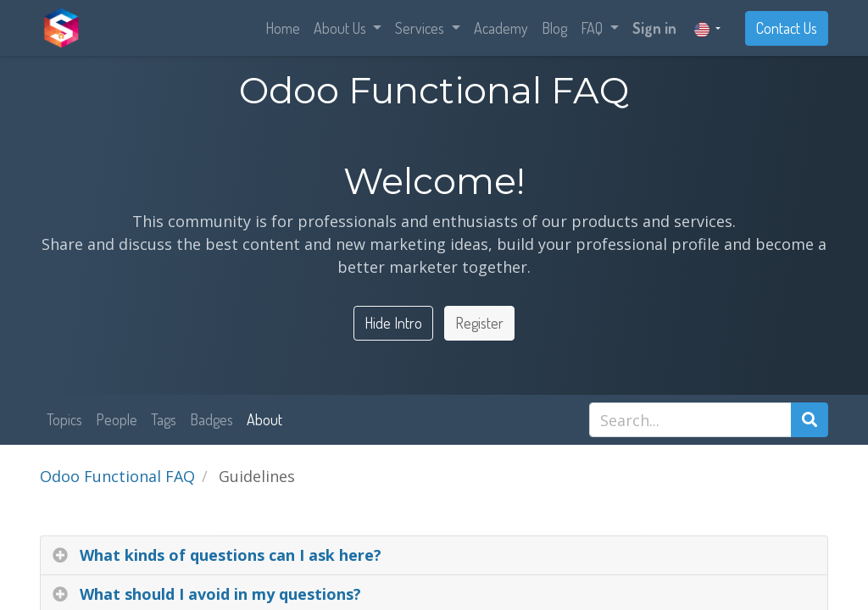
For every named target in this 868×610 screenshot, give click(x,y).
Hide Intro (393, 323)
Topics (64, 419)
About (264, 419)
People (117, 419)
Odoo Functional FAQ (117, 476)
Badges (211, 419)
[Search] (810, 420)
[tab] (434, 556)
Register (479, 323)
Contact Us (787, 28)
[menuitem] (283, 28)
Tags (164, 419)
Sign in (654, 28)
